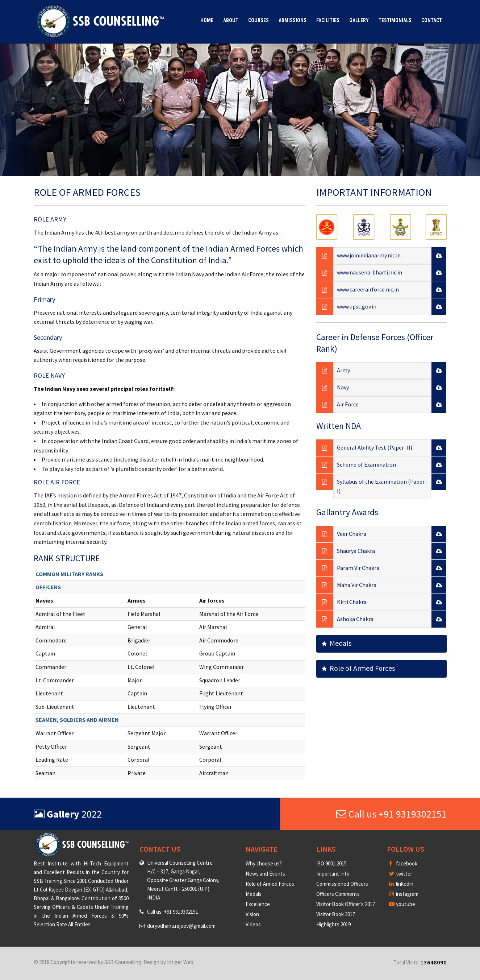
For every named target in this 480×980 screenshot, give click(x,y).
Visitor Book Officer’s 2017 (346, 904)
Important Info (333, 874)
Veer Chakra (352, 534)
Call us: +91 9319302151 (173, 912)
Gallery (359, 20)
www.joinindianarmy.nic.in (369, 255)
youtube (402, 904)
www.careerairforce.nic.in (368, 289)
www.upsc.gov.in (357, 306)
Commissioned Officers (342, 884)
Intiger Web (180, 962)
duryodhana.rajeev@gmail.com (181, 926)
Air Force (348, 404)
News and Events (265, 874)
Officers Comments (338, 894)
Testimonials (395, 20)
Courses (258, 20)
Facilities (328, 20)
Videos (253, 924)
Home (207, 20)
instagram (404, 894)
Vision (252, 914)
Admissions (293, 20)
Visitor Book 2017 (336, 914)
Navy (343, 387)
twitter (401, 874)
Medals (337, 643)
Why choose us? (264, 863)
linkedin (401, 884)
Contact (432, 20)
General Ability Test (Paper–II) (375, 447)
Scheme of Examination (366, 464)
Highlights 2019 (333, 924)
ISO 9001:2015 (331, 863)
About (231, 20)
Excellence (258, 904)
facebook (403, 863)
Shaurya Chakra (356, 551)
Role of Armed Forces (358, 668)
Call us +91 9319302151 (391, 814)
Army (343, 370)
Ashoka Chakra (355, 619)
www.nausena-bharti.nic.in (370, 272)
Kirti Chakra (352, 602)
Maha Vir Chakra (357, 585)
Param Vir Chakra (358, 568)
